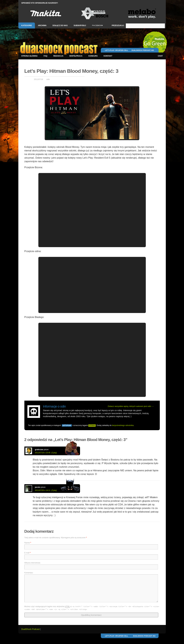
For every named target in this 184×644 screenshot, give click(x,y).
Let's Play (67, 425)
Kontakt (108, 56)
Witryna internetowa (32, 563)
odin (48, 79)
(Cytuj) (54, 453)
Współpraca (76, 56)
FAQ (46, 56)
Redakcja (58, 56)
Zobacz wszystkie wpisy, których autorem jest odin (131, 406)
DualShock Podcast (31, 629)
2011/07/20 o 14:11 (43, 490)
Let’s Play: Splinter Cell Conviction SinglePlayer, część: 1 (117, 52)
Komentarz (29, 573)
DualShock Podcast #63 (143, 50)
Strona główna (29, 56)
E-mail (28, 553)
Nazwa (28, 543)
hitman (92, 425)
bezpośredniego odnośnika (123, 425)
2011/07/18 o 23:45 (43, 453)
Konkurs (93, 56)
